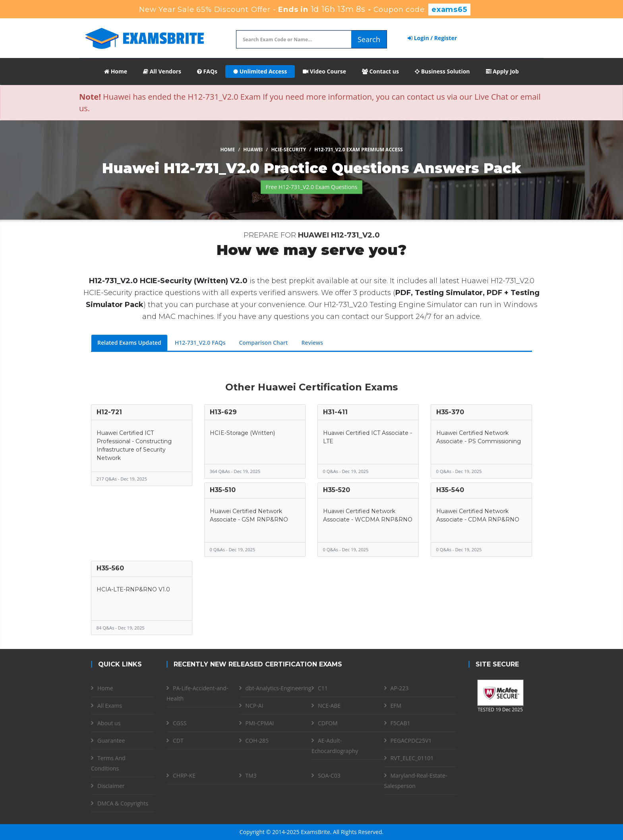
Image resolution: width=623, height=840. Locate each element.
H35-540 (450, 490)
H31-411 (335, 412)
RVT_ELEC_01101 (412, 758)
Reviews (312, 343)
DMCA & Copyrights (123, 803)
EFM (396, 706)
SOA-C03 (329, 775)
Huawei (253, 150)
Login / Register (432, 38)
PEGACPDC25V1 (411, 741)
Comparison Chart (263, 343)
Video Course (324, 71)
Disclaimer (111, 786)
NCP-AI (254, 706)
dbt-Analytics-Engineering (279, 688)
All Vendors (162, 71)
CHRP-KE (184, 775)
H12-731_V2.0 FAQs (200, 343)
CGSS (180, 723)
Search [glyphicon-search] (369, 39)
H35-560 (110, 568)
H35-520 (337, 490)
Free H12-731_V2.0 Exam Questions (312, 187)
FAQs (207, 71)
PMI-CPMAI (260, 723)
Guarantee (111, 741)
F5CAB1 (400, 723)
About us (109, 723)
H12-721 (109, 412)
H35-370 (450, 412)
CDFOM (328, 723)
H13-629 (223, 412)
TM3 (251, 775)
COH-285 (257, 741)
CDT (178, 741)
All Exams (110, 706)
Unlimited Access (260, 71)
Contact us (380, 71)
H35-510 (223, 490)
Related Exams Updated (129, 343)
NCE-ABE (329, 706)
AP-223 (400, 688)
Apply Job (502, 71)
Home (116, 71)
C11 (323, 688)
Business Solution (442, 71)
